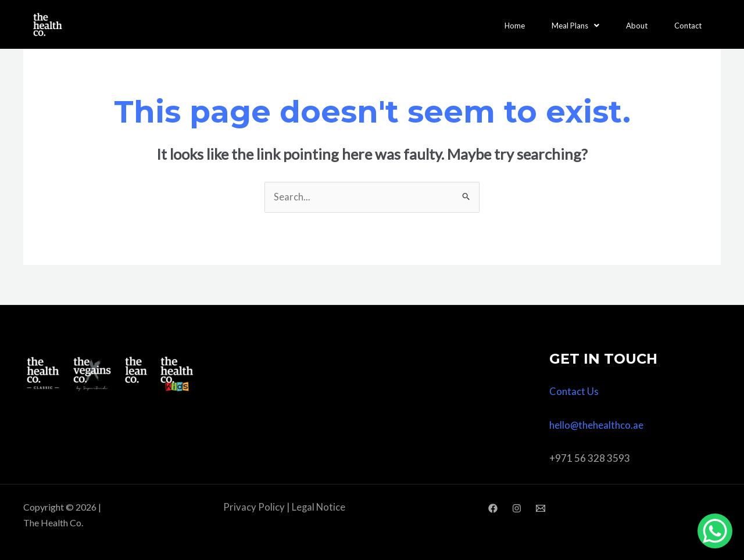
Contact (688, 24)
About (637, 24)
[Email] (541, 508)
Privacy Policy (253, 507)
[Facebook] (493, 508)
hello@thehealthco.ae (597, 425)
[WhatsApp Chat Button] (715, 531)
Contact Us (574, 392)
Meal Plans (575, 24)
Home (515, 24)
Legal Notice (319, 507)
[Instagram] (517, 508)
